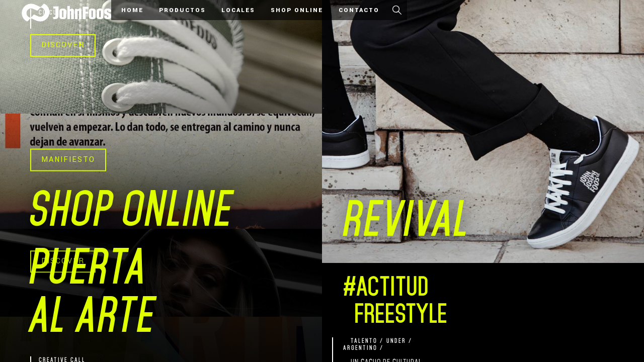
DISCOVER (63, 45)
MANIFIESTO (68, 160)
